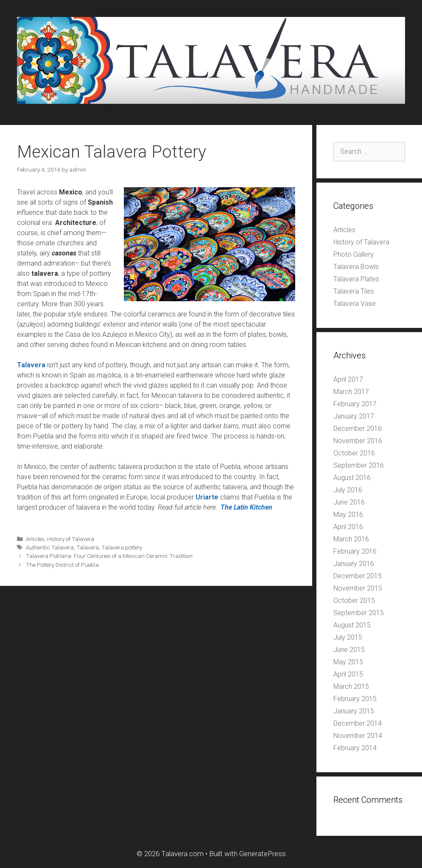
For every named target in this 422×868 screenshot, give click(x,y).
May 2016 (348, 514)
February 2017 (355, 404)
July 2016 (348, 490)
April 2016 (348, 527)
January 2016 (354, 564)
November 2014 (358, 736)
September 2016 (359, 465)
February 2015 (355, 699)
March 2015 (351, 686)
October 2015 (354, 600)
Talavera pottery (122, 547)
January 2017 (354, 416)
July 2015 (348, 637)
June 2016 (349, 502)
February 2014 (355, 748)
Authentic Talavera (50, 547)
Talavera (88, 547)
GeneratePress (263, 854)
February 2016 (355, 551)
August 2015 (352, 625)
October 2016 (354, 453)
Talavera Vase (355, 304)
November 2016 (358, 441)
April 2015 (348, 674)
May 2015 (348, 662)
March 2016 (351, 539)
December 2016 (358, 428)
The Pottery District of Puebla (62, 565)
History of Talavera (71, 539)
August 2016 (352, 478)
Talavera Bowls (356, 267)
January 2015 (354, 711)
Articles (35, 539)
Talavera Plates (356, 279)
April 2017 (348, 379)
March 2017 (351, 392)
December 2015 (358, 576)
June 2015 (349, 650)
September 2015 (359, 613)
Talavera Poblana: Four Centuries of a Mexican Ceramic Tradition (109, 556)
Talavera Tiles (354, 291)
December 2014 (358, 723)
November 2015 (358, 588)
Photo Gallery (354, 254)
